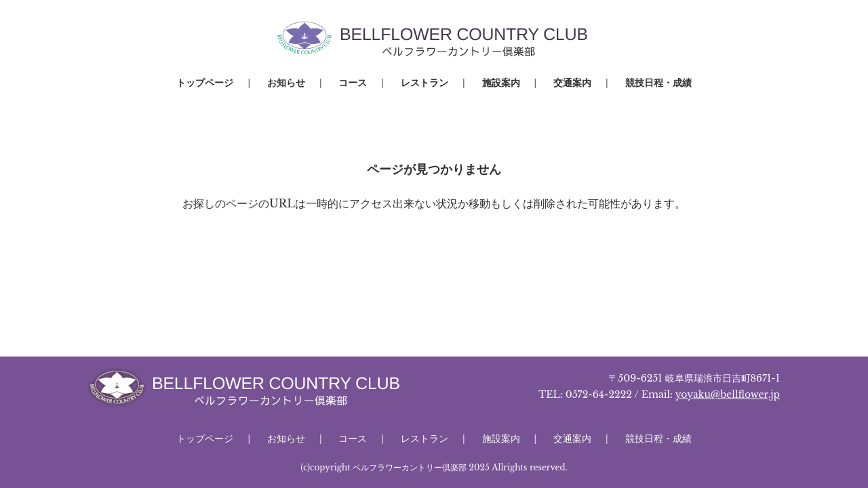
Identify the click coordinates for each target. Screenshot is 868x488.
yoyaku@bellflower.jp (728, 394)
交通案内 (572, 83)
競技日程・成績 (658, 83)
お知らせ (286, 83)
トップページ (205, 83)
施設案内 (501, 83)
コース (353, 83)
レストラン (425, 83)
